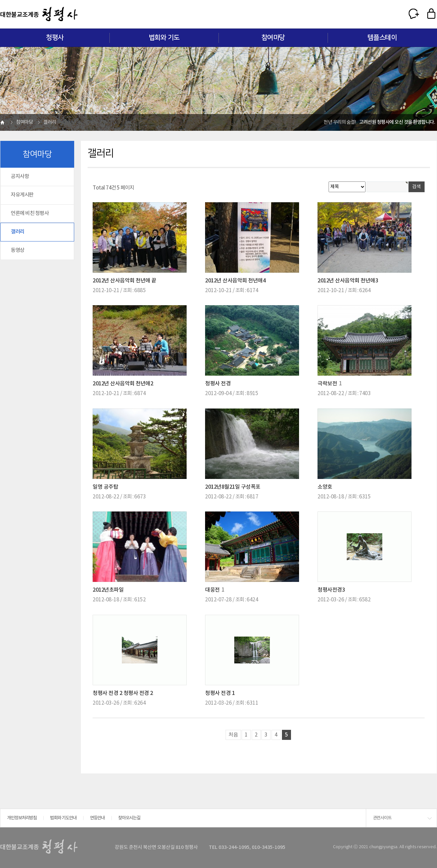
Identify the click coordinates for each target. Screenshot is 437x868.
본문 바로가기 (0, 0)
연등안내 (97, 818)
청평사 (55, 38)
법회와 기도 (164, 38)
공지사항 (20, 176)
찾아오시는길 (129, 818)
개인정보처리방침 (22, 818)
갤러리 (18, 232)
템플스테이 (382, 38)
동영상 (18, 250)
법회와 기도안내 (63, 818)
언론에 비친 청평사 (30, 213)
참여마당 (273, 38)
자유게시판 (22, 195)
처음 (233, 735)
